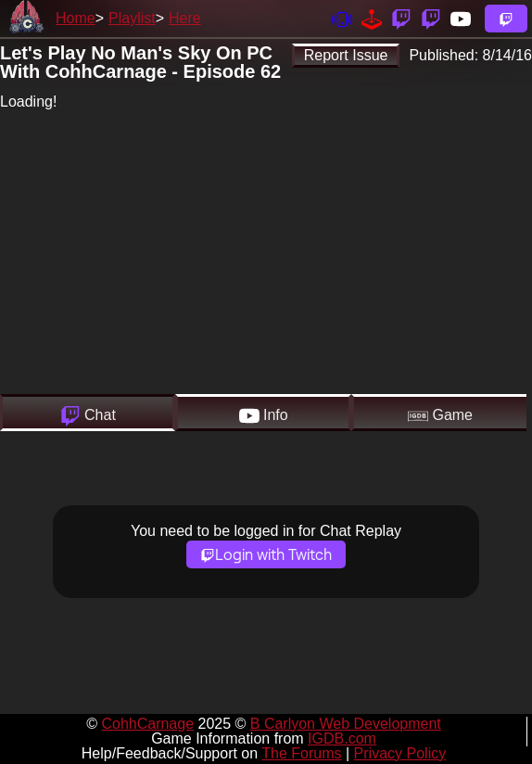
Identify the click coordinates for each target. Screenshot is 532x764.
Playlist (132, 18)
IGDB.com (342, 739)
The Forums (301, 753)
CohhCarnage (147, 724)
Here (185, 18)
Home (76, 18)
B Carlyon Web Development (346, 724)
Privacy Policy (400, 753)
